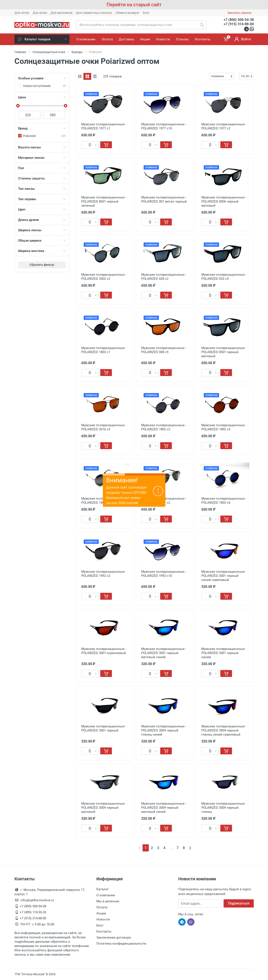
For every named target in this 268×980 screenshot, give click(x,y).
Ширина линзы (42, 230)
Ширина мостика (42, 251)
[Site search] (137, 25)
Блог (146, 13)
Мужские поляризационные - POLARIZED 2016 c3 (104, 427)
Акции (101, 913)
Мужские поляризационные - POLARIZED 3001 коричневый (104, 651)
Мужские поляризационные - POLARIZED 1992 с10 (164, 574)
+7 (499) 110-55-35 (33, 912)
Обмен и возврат (128, 13)
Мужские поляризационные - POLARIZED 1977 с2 (224, 126)
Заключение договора (114, 938)
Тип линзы (42, 189)
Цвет (42, 209)
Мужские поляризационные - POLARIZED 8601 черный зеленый (104, 201)
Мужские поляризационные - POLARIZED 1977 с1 (104, 126)
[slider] (18, 106)
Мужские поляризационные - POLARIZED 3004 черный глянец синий (164, 730)
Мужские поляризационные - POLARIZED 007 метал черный (164, 199)
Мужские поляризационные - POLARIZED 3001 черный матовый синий (164, 653)
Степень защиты (42, 178)
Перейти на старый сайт (134, 5)
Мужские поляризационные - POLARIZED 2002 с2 (104, 277)
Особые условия (42, 78)
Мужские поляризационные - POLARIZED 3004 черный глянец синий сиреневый (224, 730)
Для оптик (22, 13)
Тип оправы (42, 199)
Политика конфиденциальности (121, 944)
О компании (106, 895)
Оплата (102, 907)
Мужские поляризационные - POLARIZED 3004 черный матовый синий (164, 808)
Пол (42, 168)
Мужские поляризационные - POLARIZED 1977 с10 (164, 126)
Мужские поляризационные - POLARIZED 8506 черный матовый (224, 201)
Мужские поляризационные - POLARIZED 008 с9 (164, 350)
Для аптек (40, 13)
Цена (42, 97)
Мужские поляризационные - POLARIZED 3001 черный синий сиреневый (224, 576)
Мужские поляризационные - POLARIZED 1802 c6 (224, 501)
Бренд (42, 128)
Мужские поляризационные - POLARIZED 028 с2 (164, 277)
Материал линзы (42, 158)
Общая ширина (42, 241)
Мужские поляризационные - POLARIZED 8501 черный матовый (224, 352)
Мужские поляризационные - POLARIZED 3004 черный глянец (224, 808)
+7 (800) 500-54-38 (239, 20)
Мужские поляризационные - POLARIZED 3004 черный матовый (104, 808)
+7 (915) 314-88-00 (239, 24)
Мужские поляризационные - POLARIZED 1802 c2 (164, 427)
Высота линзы (42, 147)
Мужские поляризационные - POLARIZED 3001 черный (104, 728)
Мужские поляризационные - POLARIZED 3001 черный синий (224, 653)
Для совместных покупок (94, 13)
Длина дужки (42, 220)
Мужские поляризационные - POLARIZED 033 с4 (224, 277)
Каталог (103, 889)
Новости (103, 919)
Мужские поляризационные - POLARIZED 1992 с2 (104, 574)
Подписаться (239, 903)
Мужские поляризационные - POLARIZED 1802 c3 (224, 427)
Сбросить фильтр (42, 265)
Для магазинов (62, 13)
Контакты (104, 931)
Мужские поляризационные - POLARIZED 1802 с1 (104, 350)
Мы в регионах (108, 901)
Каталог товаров (42, 39)
